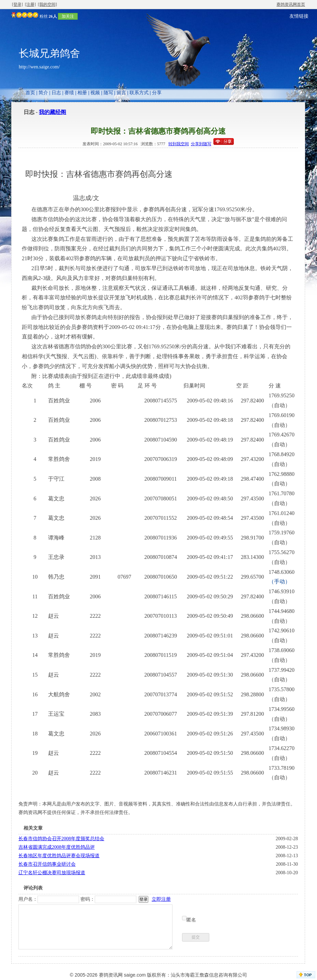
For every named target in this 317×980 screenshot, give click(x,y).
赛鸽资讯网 (111, 975)
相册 (82, 93)
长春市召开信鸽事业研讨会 (47, 864)
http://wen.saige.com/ (39, 67)
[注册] (30, 4)
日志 (56, 93)
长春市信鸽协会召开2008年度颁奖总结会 (61, 839)
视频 (95, 93)
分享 (157, 93)
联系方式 (139, 93)
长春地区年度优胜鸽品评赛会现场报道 (59, 856)
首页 (30, 93)
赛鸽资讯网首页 (291, 4)
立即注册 (161, 899)
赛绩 (69, 93)
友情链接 (299, 16)
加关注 (68, 16)
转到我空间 (179, 144)
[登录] (17, 4)
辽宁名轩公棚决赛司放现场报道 (52, 873)
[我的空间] (47, 4)
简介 (43, 93)
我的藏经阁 (52, 112)
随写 (108, 93)
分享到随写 (201, 144)
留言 (121, 93)
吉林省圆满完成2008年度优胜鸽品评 (57, 847)
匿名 (191, 920)
